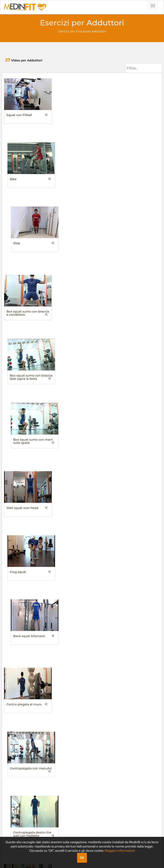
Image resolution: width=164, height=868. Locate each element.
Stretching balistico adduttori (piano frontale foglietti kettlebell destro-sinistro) (80, 598)
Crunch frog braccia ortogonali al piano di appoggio (23, 392)
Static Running (126, 662)
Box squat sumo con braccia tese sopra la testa (82, 185)
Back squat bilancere (130, 252)
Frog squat (69, 252)
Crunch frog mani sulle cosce (132, 390)
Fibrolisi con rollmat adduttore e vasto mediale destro (26, 460)
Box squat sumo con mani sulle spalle (134, 185)
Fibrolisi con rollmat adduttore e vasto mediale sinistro (80, 460)
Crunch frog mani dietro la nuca (80, 390)
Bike (64, 115)
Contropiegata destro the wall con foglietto (134, 322)
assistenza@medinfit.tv (25, 726)
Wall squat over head (22, 252)
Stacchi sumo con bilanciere (136, 525)
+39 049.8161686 (20, 730)
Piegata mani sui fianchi (133, 457)
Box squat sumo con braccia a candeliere (28, 185)
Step (118, 115)
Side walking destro (21, 525)
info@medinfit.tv (21, 722)
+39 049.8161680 (20, 735)
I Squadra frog (125, 593)
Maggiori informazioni (120, 851)
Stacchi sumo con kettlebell (27, 593)
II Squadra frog (18, 662)
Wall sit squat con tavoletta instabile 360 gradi (81, 663)
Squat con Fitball (19, 115)
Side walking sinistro (76, 525)
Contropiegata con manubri (81, 320)
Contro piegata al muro (24, 320)
